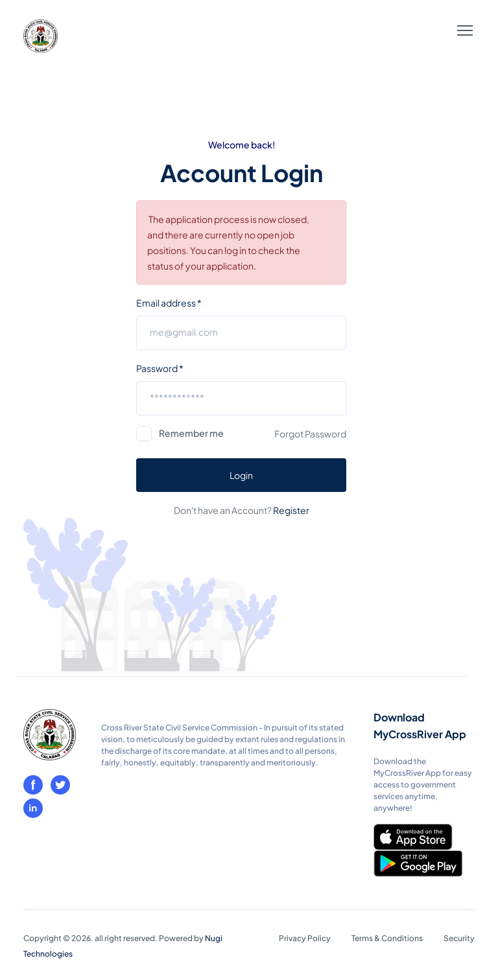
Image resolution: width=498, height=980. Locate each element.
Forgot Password (310, 434)
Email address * (169, 303)
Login (241, 475)
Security (459, 938)
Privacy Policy (305, 938)
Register (291, 510)
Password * (160, 368)
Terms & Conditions (387, 938)
